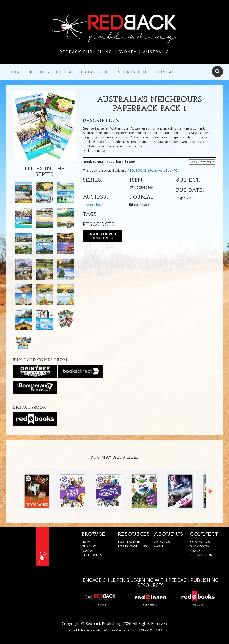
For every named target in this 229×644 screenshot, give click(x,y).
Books (42, 72)
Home (16, 72)
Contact (167, 72)
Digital (65, 72)
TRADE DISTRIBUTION (201, 553)
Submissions (134, 72)
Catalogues (96, 72)
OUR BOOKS (91, 546)
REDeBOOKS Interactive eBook (152, 170)
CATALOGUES (92, 555)
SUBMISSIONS (201, 546)
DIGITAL (88, 551)
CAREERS (161, 546)
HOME (86, 542)
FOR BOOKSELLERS (132, 546)
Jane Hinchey (92, 205)
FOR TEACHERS (129, 542)
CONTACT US (200, 542)
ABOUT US (162, 542)
